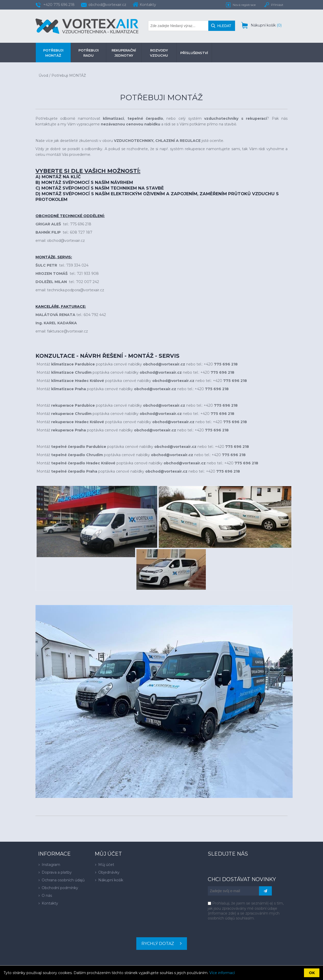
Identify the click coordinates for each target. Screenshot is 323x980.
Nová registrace (244, 5)
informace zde (222, 913)
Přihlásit (277, 5)
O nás (47, 896)
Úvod (43, 75)
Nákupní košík (111, 880)
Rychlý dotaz (158, 944)
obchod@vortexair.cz (107, 5)
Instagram (51, 865)
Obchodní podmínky (60, 888)
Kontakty (50, 903)
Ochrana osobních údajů (63, 880)
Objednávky (109, 872)
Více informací (222, 973)
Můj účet (106, 865)
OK (312, 973)
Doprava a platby (57, 872)
